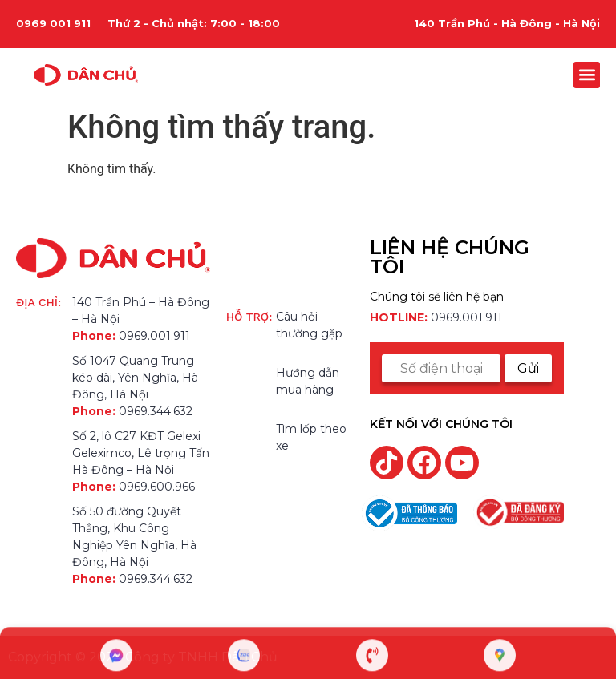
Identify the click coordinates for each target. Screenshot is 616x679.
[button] (587, 75)
